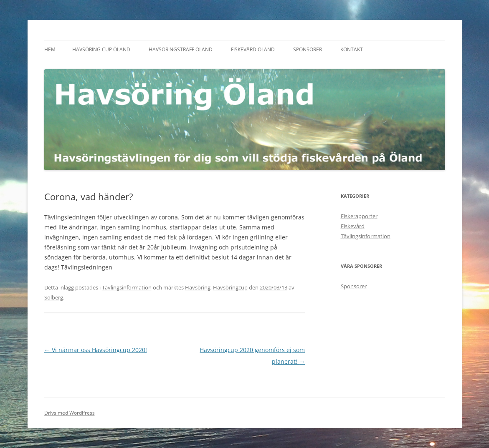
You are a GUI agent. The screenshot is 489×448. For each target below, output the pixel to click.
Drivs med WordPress (70, 413)
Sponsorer (308, 49)
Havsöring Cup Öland (101, 49)
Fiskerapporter (359, 216)
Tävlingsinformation (127, 287)
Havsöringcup (230, 287)
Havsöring (198, 287)
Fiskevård (353, 226)
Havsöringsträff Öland (181, 49)
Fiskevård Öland (253, 49)
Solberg (54, 297)
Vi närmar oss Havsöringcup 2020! (96, 350)
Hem (50, 49)
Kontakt (352, 49)
